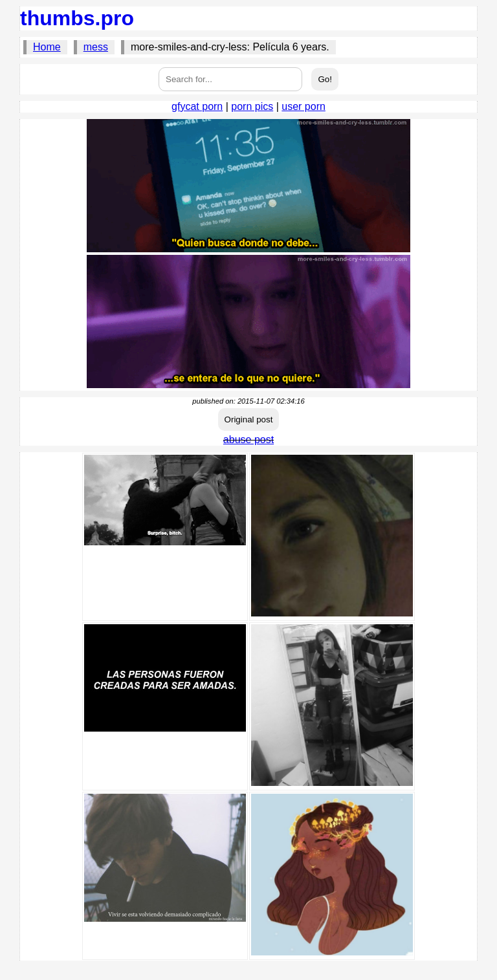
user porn (304, 106)
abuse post (248, 440)
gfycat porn (197, 106)
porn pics (252, 106)
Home (47, 47)
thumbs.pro (77, 18)
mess (96, 47)
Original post (249, 419)
